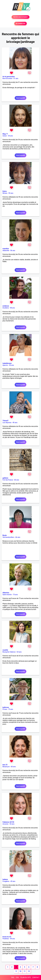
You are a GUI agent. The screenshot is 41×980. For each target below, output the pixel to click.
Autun (5, 136)
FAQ (13, 977)
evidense (6, 306)
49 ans (15, 423)
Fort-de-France (8, 480)
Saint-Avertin (7, 595)
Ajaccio (5, 365)
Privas (5, 709)
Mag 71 (5, 134)
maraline (6, 249)
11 (25, 971)
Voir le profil (20, 98)
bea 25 (5, 765)
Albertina (6, 593)
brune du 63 (7, 937)
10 (20, 971)
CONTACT (36, 977)
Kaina (5, 191)
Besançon (6, 767)
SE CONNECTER (20, 24)
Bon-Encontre (7, 78)
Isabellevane (7, 363)
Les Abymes (7, 423)
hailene (5, 879)
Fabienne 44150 (8, 822)
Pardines (6, 939)
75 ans (15, 595)
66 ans (18, 537)
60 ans (17, 480)
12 (29, 971)
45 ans (13, 881)
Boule (5, 535)
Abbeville (6, 250)
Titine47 (6, 421)
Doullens (6, 308)
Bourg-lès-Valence (9, 652)
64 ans (19, 652)
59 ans (11, 193)
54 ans (10, 136)
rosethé (5, 650)
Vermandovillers (8, 537)
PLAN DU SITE (26, 977)
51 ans (16, 78)
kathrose (6, 707)
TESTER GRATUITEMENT (21, 17)
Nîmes (5, 193)
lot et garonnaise (9, 77)
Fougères (6, 881)
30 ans (12, 365)
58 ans (12, 308)
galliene (5, 478)
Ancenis (5, 824)
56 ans (13, 250)
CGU (17, 977)
